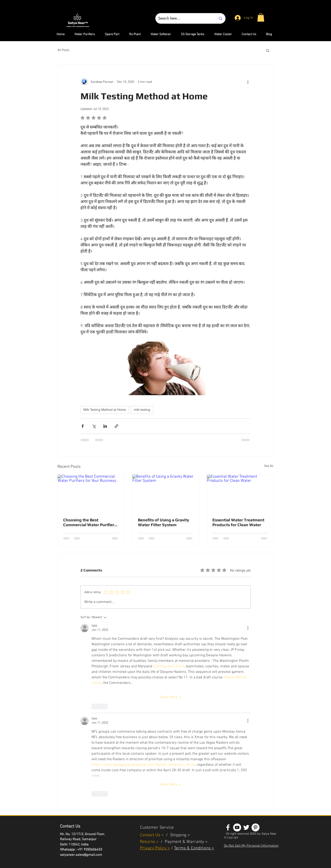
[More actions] (248, 82)
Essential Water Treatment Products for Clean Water (238, 522)
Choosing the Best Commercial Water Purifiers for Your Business (90, 522)
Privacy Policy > (155, 848)
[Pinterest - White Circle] (255, 827)
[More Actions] (248, 628)
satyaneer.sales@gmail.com (81, 855)
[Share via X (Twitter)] (94, 426)
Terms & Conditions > (194, 848)
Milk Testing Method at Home (105, 410)
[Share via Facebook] (83, 426)
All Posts (63, 50)
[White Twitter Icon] (246, 827)
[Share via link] (116, 426)
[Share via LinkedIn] (105, 426)
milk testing (142, 410)
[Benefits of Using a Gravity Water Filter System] (166, 493)
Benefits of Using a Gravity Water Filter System (164, 522)
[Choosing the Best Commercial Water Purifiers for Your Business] (91, 493)
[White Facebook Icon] (228, 827)
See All (269, 466)
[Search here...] (184, 18)
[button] (261, 17)
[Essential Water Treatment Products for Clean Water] (240, 493)
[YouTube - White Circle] (237, 827)
